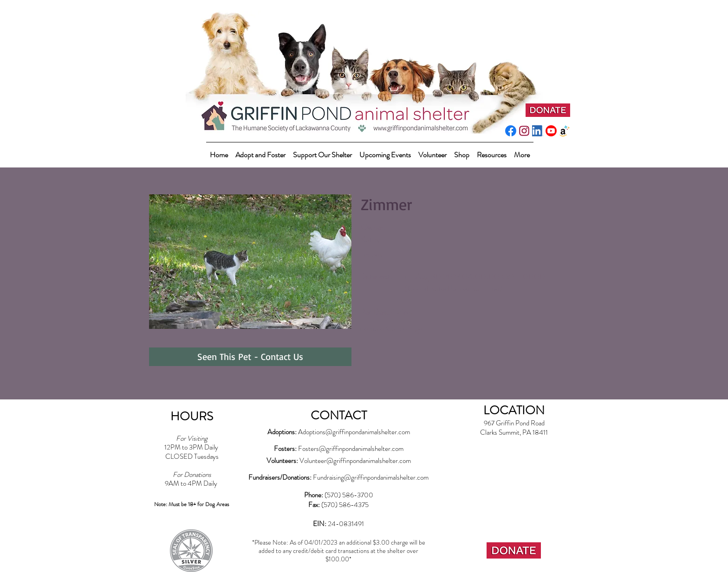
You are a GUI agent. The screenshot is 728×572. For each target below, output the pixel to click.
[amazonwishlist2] (565, 131)
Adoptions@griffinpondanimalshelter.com (354, 432)
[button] (322, 151)
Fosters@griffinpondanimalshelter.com (351, 449)
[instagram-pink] (524, 131)
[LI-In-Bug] (538, 131)
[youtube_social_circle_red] (551, 131)
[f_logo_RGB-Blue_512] (511, 131)
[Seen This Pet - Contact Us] (250, 357)
